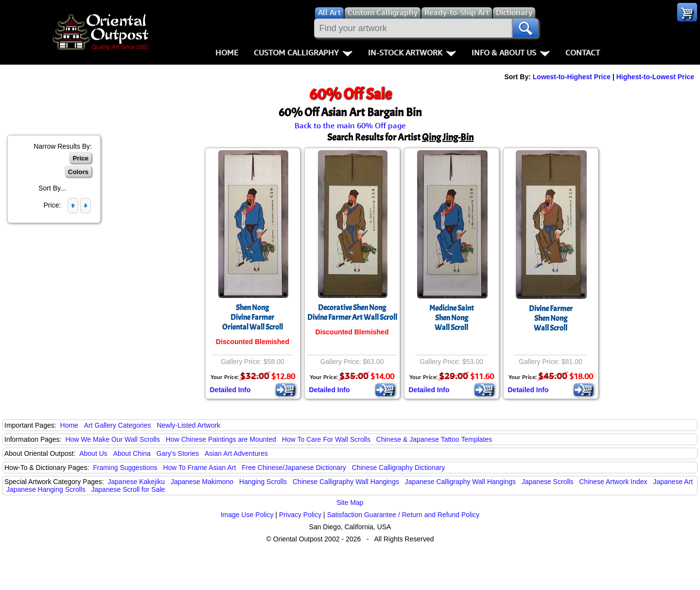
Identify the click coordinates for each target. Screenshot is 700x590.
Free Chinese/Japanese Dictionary (294, 468)
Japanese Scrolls (548, 482)
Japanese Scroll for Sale (128, 489)
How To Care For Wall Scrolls (326, 439)
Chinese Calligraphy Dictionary (398, 468)
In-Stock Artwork (412, 52)
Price (80, 158)
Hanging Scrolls (263, 482)
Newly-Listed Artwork (188, 425)
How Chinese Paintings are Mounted (221, 439)
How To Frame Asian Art (199, 468)
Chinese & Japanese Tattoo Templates (434, 439)
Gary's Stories (178, 453)
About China (132, 453)
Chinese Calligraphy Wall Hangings (346, 482)
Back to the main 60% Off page (350, 125)
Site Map (350, 503)
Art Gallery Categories (118, 425)
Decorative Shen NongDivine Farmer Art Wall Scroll (352, 312)
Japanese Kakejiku (137, 482)
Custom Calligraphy (303, 52)
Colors (78, 172)
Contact (583, 52)
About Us (93, 453)
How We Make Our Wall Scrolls (112, 439)
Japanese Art (673, 482)
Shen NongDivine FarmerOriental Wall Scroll (253, 317)
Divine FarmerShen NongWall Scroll (551, 318)
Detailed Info (230, 390)
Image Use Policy (247, 515)
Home (227, 52)
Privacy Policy (300, 515)
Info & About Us (511, 52)
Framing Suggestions (125, 468)
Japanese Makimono (202, 482)
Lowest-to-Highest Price (572, 77)
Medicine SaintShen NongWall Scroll (452, 318)
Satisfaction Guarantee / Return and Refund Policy (403, 515)
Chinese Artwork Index (613, 482)
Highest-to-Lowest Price (655, 77)
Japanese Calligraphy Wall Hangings (460, 482)
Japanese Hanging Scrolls (46, 489)
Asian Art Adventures (236, 453)
